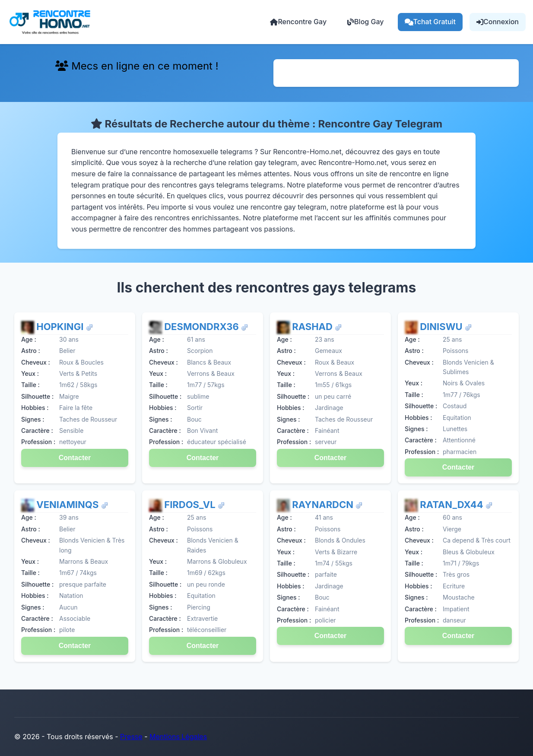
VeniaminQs (68, 505)
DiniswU (442, 327)
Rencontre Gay (298, 22)
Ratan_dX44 (453, 505)
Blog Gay (365, 22)
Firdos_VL (191, 505)
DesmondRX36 (203, 327)
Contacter (75, 458)
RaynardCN (324, 505)
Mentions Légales (178, 737)
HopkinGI (61, 327)
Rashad (313, 327)
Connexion (498, 22)
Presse (131, 737)
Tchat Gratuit (430, 22)
